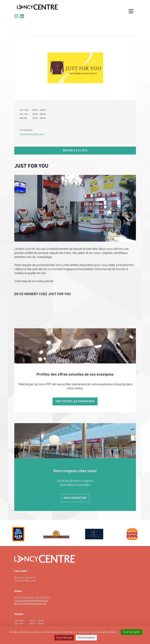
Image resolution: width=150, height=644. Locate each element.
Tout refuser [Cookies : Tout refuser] (64, 638)
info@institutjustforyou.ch (32, 134)
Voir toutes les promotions (75, 402)
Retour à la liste (75, 151)
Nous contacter (75, 498)
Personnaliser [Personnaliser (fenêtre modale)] (86, 638)
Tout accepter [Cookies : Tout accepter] (132, 632)
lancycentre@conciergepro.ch (30, 604)
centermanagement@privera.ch (31, 601)
